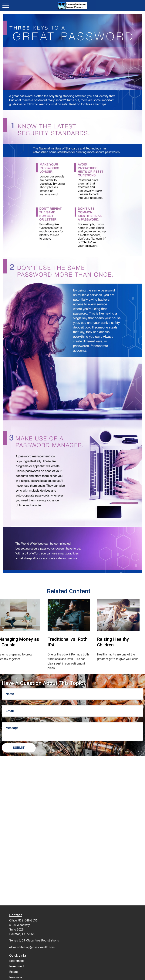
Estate (13, 972)
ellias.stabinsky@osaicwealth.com (32, 947)
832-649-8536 (28, 920)
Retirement (17, 961)
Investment (17, 966)
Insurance (16, 977)
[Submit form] (19, 748)
